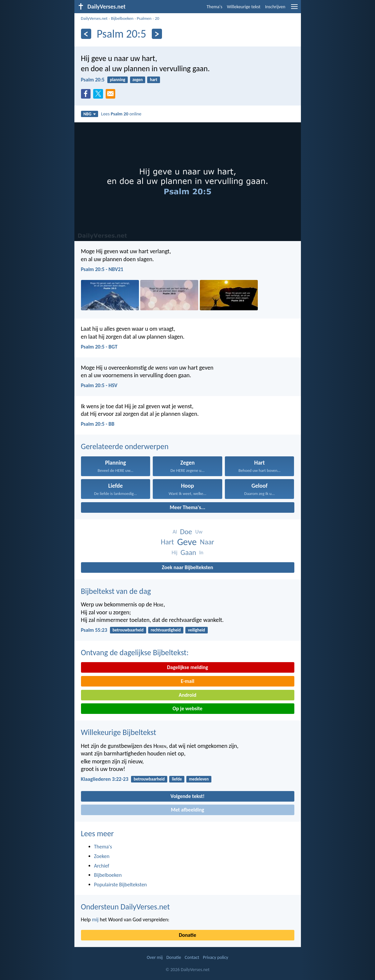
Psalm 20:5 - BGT (99, 347)
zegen (137, 80)
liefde (177, 779)
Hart (167, 542)
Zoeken (102, 856)
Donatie (187, 935)
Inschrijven (275, 7)
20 (157, 18)
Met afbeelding (187, 810)
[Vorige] (86, 34)
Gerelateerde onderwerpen (125, 446)
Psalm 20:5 (93, 80)
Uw (199, 532)
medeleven (199, 779)
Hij (174, 552)
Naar (207, 542)
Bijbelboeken (122, 18)
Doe (186, 532)
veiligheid (197, 630)
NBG (89, 114)
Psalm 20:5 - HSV (99, 385)
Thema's (215, 7)
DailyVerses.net (94, 18)
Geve (187, 542)
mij (95, 919)
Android (187, 695)
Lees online (121, 114)
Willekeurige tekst (244, 7)
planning (118, 80)
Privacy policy (215, 957)
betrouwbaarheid (128, 630)
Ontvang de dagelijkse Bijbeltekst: (135, 652)
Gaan (188, 552)
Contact (192, 957)
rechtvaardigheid (166, 630)
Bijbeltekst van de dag (116, 591)
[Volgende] (157, 34)
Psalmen (144, 18)
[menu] (294, 9)
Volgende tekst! (187, 796)
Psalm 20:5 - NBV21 (102, 269)
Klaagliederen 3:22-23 (105, 779)
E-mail (187, 681)
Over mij (155, 957)
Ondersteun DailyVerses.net (125, 907)
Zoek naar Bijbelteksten (188, 567)
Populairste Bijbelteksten (121, 885)
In (201, 552)
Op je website (187, 708)
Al (175, 532)
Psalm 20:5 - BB (98, 424)
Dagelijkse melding (187, 667)
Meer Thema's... (188, 507)
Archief (102, 866)
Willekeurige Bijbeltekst (119, 732)
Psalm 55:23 (94, 630)
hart (154, 80)
